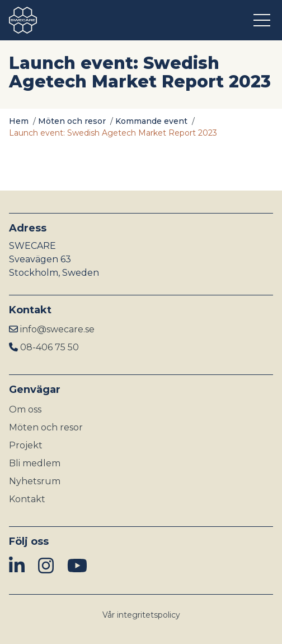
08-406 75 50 (50, 347)
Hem (19, 121)
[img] (17, 566)
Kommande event (151, 121)
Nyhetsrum (35, 481)
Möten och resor (72, 121)
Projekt (26, 445)
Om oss (25, 409)
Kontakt (27, 499)
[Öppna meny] (263, 20)
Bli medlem (35, 463)
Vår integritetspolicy (141, 615)
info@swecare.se (57, 329)
